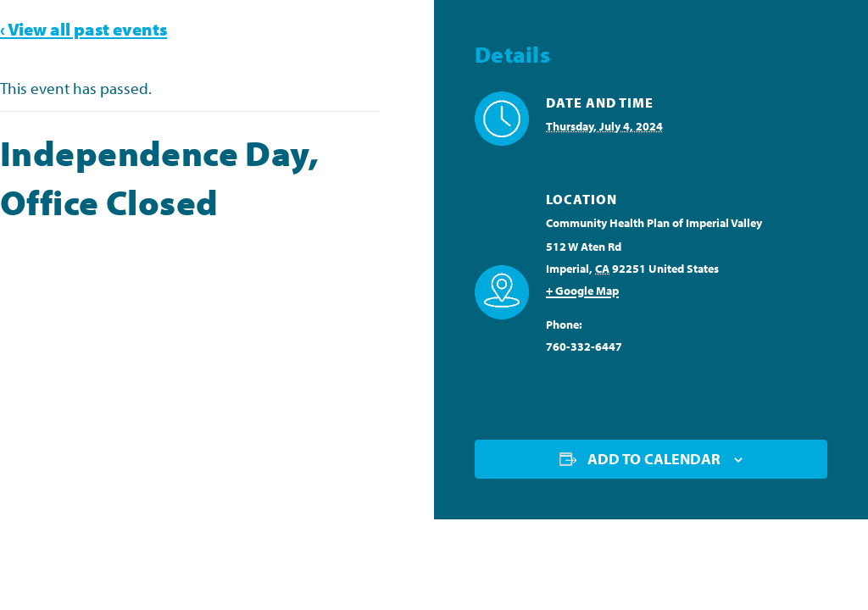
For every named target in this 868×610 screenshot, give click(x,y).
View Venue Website (597, 378)
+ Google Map (582, 291)
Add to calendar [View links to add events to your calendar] (654, 459)
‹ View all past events (83, 29)
